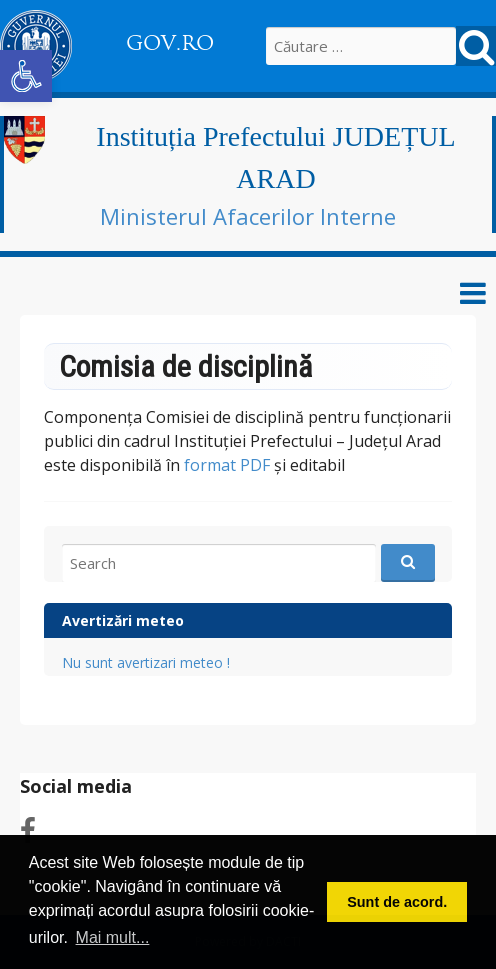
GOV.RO (170, 43)
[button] (26, 76)
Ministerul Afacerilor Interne (248, 216)
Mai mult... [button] (113, 937)
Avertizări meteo (123, 620)
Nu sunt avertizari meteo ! (146, 662)
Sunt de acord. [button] (397, 902)
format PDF (227, 465)
